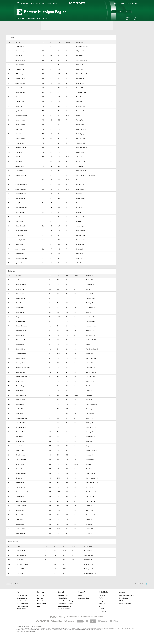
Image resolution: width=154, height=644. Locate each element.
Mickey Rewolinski (21, 226)
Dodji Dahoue (20, 203)
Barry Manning (21, 483)
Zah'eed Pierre (21, 510)
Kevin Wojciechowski (23, 377)
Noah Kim (19, 56)
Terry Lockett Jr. (20, 125)
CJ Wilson (19, 157)
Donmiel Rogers (21, 515)
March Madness (22, 606)
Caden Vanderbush (21, 185)
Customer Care (84, 598)
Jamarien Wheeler (21, 148)
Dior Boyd (19, 437)
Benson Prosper (20, 139)
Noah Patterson (21, 358)
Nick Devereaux (20, 97)
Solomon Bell (20, 432)
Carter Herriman (21, 400)
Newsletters (124, 598)
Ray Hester (20, 469)
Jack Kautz (20, 574)
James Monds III (21, 501)
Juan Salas (19, 520)
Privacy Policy (63, 598)
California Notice (64, 609)
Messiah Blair (20, 289)
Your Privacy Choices (65, 604)
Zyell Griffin (19, 111)
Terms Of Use (63, 595)
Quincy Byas (20, 294)
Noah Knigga (20, 404)
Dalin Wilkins (20, 152)
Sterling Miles (21, 349)
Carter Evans (20, 308)
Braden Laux (19, 171)
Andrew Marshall (21, 418)
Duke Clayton (20, 298)
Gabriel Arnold (20, 198)
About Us (40, 595)
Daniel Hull (20, 560)
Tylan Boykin (20, 441)
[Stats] (39, 18)
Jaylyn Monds (20, 497)
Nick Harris (19, 162)
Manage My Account (127, 595)
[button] (121, 12)
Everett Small (20, 235)
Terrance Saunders (21, 231)
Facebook (102, 604)
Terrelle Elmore (21, 395)
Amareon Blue (20, 69)
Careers (40, 598)
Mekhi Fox (19, 106)
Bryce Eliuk (20, 391)
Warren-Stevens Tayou (23, 368)
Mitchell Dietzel (22, 569)
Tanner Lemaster (21, 175)
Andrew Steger (20, 249)
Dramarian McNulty (22, 492)
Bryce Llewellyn (21, 474)
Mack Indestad (20, 212)
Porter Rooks (20, 143)
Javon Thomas (21, 372)
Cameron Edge (20, 51)
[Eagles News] (21, 18)
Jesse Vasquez (21, 529)
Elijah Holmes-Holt (22, 115)
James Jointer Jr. (21, 83)
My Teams (123, 601)
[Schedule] (31, 18)
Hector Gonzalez (21, 326)
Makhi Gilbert (20, 321)
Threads (102, 609)
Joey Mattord (20, 88)
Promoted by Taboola (141, 584)
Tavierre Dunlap (20, 79)
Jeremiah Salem (20, 60)
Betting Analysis (22, 604)
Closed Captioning (64, 606)
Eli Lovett (19, 478)
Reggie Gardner (21, 317)
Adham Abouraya (21, 189)
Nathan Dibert (21, 551)
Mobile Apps (21, 609)
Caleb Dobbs (20, 464)
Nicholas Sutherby (21, 258)
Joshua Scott (20, 524)
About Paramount (43, 601)
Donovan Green (21, 331)
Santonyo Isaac (20, 120)
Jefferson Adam (21, 280)
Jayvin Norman (20, 92)
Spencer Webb (20, 263)
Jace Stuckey (20, 65)
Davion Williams (21, 533)
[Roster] (45, 18)
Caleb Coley (20, 450)
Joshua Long (19, 180)
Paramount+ (41, 604)
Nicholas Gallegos (21, 208)
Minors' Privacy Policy (65, 601)
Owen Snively (20, 245)
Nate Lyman (19, 129)
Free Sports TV (22, 601)
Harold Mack (19, 134)
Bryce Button (20, 46)
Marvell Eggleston (22, 386)
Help (80, 595)
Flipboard (102, 611)
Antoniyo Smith (21, 363)
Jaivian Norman (21, 506)
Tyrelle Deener (21, 455)
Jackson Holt (19, 166)
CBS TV (40, 606)
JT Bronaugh (19, 74)
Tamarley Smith (20, 240)
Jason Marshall (21, 487)
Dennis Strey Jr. (20, 254)
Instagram (102, 601)
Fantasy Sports (22, 598)
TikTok (101, 598)
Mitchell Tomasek (22, 564)
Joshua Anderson (21, 194)
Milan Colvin (20, 303)
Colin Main (20, 414)
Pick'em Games (22, 595)
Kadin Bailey (20, 381)
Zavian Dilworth (21, 460)
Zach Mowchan (21, 423)
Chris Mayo (19, 217)
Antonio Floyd (20, 102)
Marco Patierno (21, 427)
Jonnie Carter (20, 446)
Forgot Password (125, 604)
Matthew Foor (21, 312)
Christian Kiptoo (21, 340)
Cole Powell (19, 221)
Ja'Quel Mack (20, 409)
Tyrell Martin (20, 344)
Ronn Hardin (20, 335)
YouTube (102, 595)
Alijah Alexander (21, 285)
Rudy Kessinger (22, 555)
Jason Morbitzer (21, 354)
